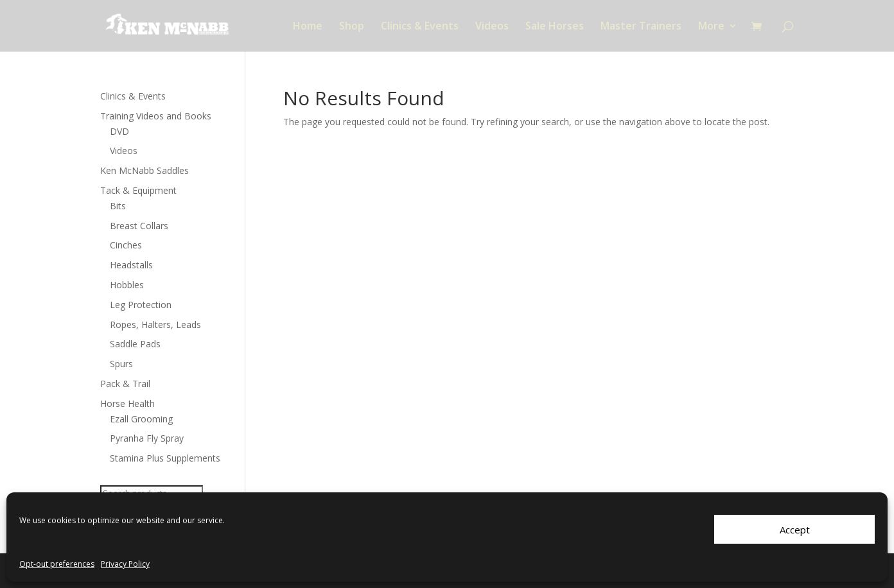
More (711, 27)
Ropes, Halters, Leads (155, 324)
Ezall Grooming (141, 419)
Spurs (121, 364)
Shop (352, 27)
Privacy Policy (125, 564)
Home (308, 27)
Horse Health (127, 403)
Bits (118, 206)
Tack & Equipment (138, 190)
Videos (492, 27)
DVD (119, 131)
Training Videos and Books (156, 116)
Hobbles (127, 285)
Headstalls (131, 265)
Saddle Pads (135, 344)
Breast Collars (139, 226)
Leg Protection (141, 305)
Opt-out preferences (57, 564)
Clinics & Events (420, 27)
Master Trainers (641, 27)
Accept (795, 530)
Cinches (126, 245)
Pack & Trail (125, 384)
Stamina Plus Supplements (165, 458)
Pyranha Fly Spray (147, 438)
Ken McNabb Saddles (145, 170)
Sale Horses (555, 27)
